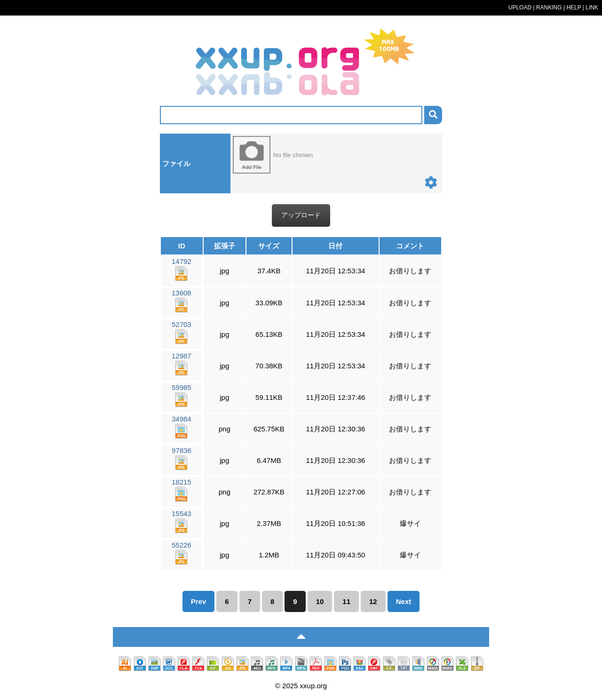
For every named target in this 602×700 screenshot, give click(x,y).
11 (346, 601)
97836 (182, 458)
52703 (182, 332)
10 (320, 601)
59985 (182, 395)
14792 (182, 269)
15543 (182, 521)
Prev (199, 601)
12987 (182, 364)
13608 (182, 301)
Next (404, 601)
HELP (574, 8)
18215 (182, 490)
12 (373, 601)
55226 (182, 553)
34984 (182, 427)
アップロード (301, 215)
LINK (592, 8)
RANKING (549, 8)
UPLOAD (520, 8)
